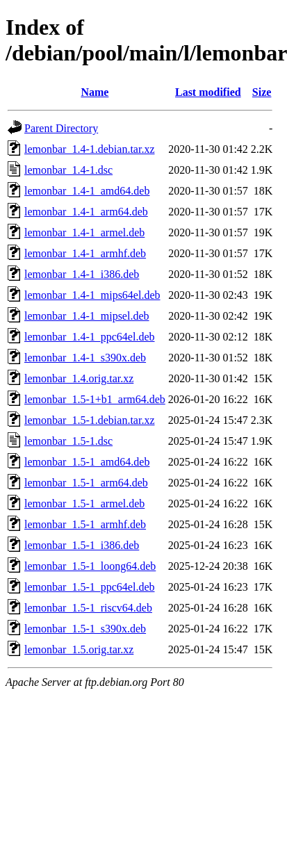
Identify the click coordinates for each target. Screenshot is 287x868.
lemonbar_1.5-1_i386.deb (82, 545)
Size (262, 92)
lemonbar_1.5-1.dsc (68, 441)
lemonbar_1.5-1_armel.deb (84, 503)
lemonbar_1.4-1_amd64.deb (87, 191)
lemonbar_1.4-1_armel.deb (84, 232)
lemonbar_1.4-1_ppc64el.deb (90, 337)
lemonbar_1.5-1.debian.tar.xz (90, 420)
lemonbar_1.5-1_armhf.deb (85, 524)
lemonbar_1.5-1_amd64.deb (87, 462)
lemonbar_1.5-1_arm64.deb (86, 483)
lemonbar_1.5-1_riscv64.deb (88, 608)
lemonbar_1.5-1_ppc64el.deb (90, 587)
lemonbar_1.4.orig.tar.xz (79, 378)
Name (95, 92)
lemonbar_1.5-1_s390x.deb (85, 629)
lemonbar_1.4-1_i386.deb (82, 274)
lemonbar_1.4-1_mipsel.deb (87, 316)
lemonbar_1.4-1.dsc (68, 170)
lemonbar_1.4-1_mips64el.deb (92, 295)
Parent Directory (61, 128)
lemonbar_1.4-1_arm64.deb (86, 212)
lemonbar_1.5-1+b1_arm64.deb (95, 399)
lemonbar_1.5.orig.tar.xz (79, 649)
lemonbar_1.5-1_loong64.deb (90, 566)
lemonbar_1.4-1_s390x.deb (85, 358)
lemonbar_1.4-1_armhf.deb (85, 253)
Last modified (208, 92)
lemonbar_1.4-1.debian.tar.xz (90, 149)
